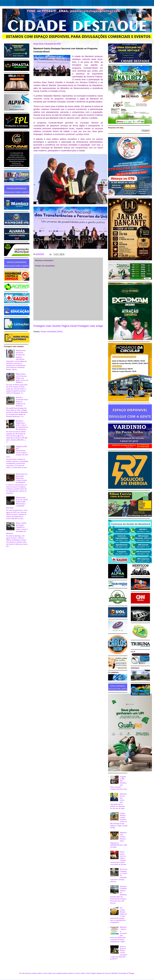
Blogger (132, 973)
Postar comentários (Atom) (52, 332)
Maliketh (115, 973)
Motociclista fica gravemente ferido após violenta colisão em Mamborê (22, 478)
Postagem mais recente (47, 326)
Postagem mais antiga (90, 326)
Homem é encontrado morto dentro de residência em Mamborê (22, 402)
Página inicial (69, 326)
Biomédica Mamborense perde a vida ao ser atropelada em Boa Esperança (22, 425)
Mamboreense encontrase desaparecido (21, 353)
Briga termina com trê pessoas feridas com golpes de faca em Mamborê (22, 378)
